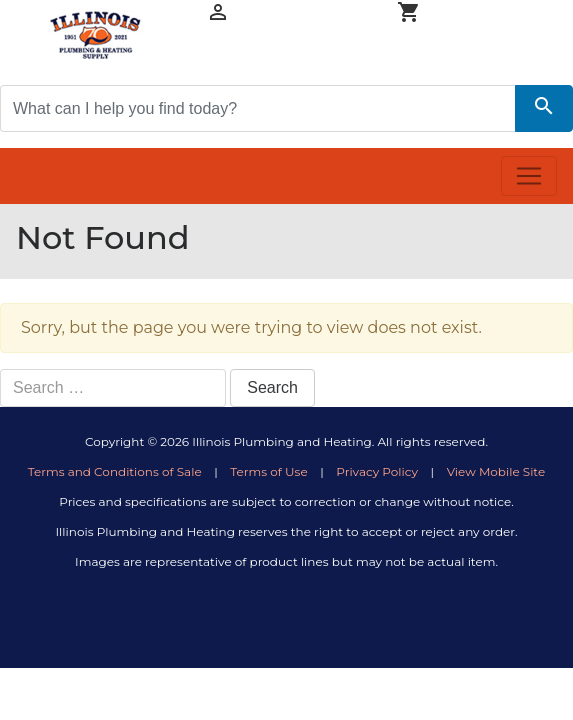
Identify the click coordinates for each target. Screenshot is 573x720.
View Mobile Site (496, 471)
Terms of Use (268, 471)
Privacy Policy (377, 471)
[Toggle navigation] (529, 176)
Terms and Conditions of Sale (115, 471)
